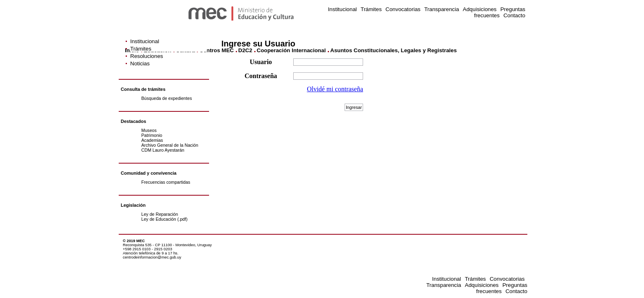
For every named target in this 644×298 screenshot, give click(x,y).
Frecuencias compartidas (166, 182)
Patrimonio (152, 135)
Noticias (140, 64)
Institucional (342, 9)
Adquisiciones (480, 9)
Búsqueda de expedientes (167, 98)
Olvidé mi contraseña (335, 89)
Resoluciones (147, 56)
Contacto (514, 15)
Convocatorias (403, 9)
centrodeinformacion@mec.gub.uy (152, 257)
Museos (149, 130)
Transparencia (442, 9)
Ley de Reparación (160, 214)
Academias (152, 140)
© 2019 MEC (134, 241)
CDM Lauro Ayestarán (163, 150)
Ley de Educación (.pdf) (164, 219)
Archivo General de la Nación (170, 145)
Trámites (371, 9)
